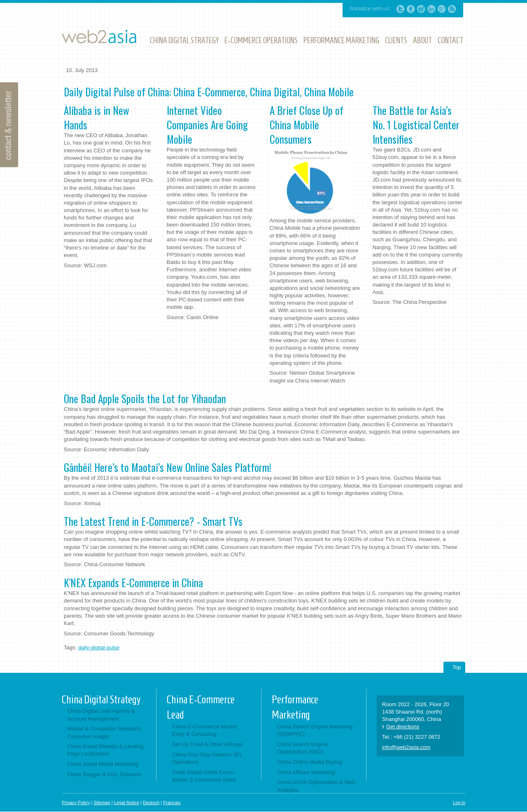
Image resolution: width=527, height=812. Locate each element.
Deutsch (151, 803)
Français (172, 803)
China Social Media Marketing (103, 764)
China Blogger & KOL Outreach (104, 774)
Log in (459, 803)
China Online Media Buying (310, 762)
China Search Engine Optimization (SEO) (302, 748)
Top (457, 667)
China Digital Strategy (101, 700)
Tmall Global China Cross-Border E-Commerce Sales (204, 776)
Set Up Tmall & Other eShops (207, 744)
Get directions (403, 727)
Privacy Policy (76, 803)
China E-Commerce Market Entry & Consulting (205, 730)
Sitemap (102, 803)
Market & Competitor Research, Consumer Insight (105, 732)
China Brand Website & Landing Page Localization (105, 750)
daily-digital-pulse (99, 647)
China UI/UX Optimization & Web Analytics (316, 786)
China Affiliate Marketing (306, 772)
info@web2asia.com (406, 747)
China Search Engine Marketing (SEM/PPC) (315, 730)
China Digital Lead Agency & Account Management (101, 715)
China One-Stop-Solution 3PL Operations (207, 758)
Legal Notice (127, 803)
